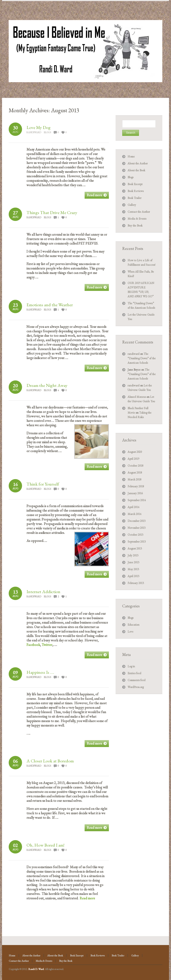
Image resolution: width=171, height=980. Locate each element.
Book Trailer (134, 198)
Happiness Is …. (40, 672)
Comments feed (136, 680)
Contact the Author (139, 212)
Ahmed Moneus (137, 397)
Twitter (47, 645)
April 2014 (133, 507)
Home (131, 156)
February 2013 (136, 583)
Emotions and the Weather (50, 305)
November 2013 (136, 528)
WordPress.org (136, 687)
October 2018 (135, 466)
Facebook (33, 645)
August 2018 (135, 473)
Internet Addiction (43, 592)
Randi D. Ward (36, 969)
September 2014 (137, 500)
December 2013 (136, 521)
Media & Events (137, 219)
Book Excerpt (135, 184)
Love (130, 632)
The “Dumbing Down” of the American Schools (142, 358)
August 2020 (135, 452)
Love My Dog (39, 127)
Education (133, 625)
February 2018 (136, 486)
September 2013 (137, 542)
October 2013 (135, 535)
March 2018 (134, 479)
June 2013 (133, 562)
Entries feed (134, 673)
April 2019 (133, 459)
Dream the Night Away (47, 385)
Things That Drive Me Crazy (52, 212)
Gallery (132, 205)
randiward (34, 132)
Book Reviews (136, 191)
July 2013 (133, 555)
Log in (131, 666)
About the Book (136, 170)
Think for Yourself (43, 484)
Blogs (47, 132)
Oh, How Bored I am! (45, 845)
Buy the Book (135, 226)
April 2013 (133, 576)
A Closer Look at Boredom (50, 761)
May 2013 (133, 569)
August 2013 (135, 548)
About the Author (138, 163)
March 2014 (134, 514)
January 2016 (135, 493)
